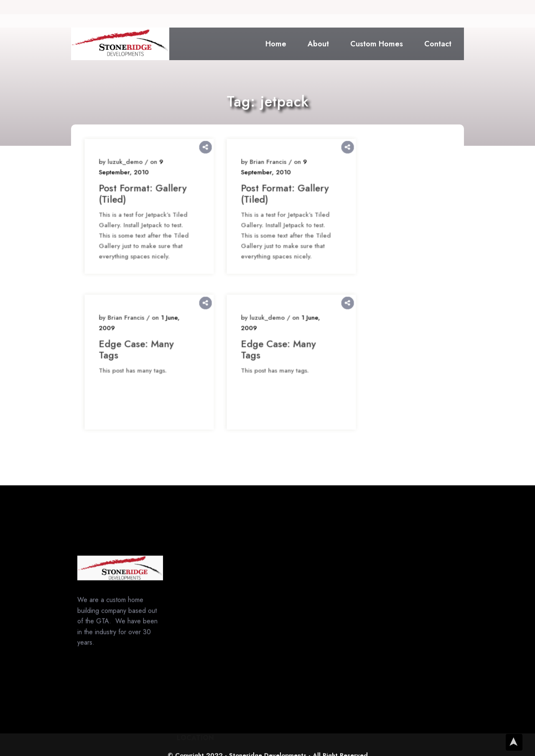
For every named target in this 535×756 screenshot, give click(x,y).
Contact (438, 44)
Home (276, 44)
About (318, 44)
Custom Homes (377, 44)
